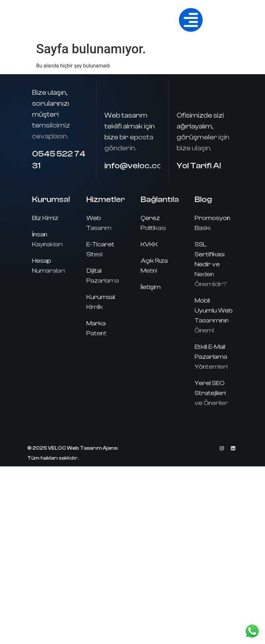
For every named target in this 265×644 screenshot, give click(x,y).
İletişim (151, 287)
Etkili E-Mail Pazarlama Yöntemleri (211, 357)
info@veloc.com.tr (142, 166)
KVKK (149, 244)
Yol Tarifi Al (199, 166)
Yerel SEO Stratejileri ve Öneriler (211, 393)
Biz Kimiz (45, 218)
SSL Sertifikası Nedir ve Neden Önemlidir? (211, 264)
